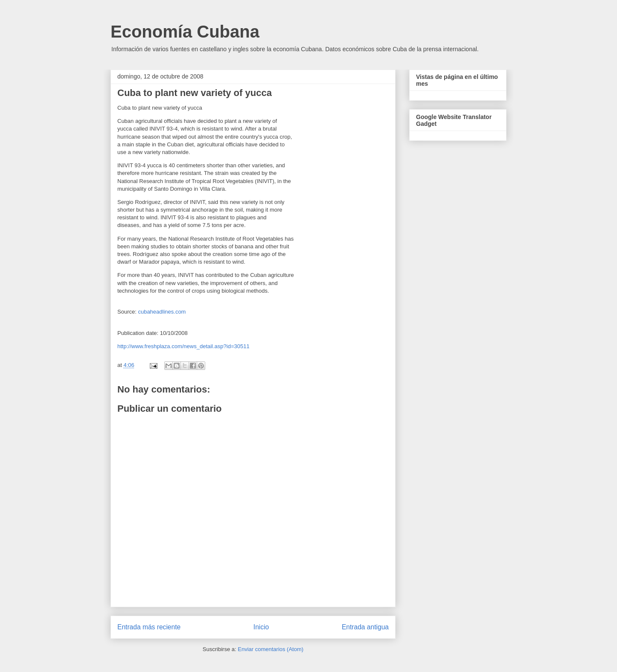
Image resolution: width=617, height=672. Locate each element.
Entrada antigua (365, 627)
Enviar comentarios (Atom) (271, 649)
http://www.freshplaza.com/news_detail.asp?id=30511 (183, 346)
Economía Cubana (185, 32)
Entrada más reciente (149, 627)
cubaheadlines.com (162, 312)
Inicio (261, 627)
